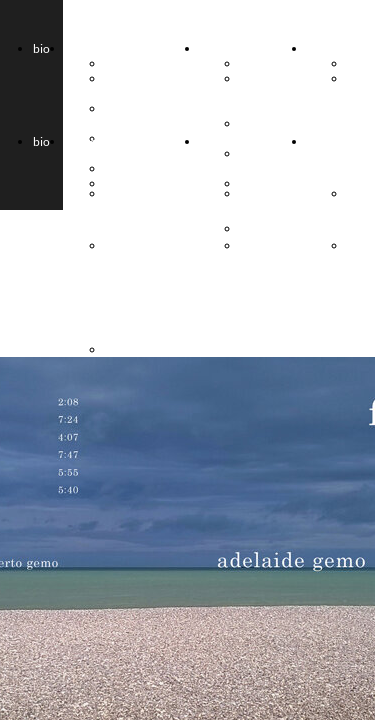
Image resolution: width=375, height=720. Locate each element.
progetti (86, 48)
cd (353, 63)
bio (41, 48)
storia (215, 48)
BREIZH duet (126, 86)
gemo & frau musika (258, 93)
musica (325, 48)
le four (257, 63)
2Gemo (124, 63)
